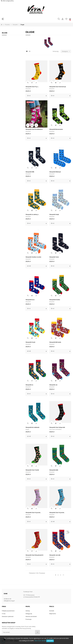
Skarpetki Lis (29, 385)
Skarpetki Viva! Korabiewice (34, 129)
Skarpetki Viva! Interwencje (58, 87)
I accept (50, 641)
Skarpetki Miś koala (55, 342)
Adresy (28, 611)
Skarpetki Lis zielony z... (32, 215)
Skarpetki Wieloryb (55, 172)
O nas (4, 614)
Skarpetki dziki (54, 470)
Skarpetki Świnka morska (33, 257)
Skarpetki (28, 89)
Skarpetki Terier (54, 257)
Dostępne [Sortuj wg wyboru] (67, 51)
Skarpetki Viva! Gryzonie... (33, 513)
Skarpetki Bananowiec (56, 129)
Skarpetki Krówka (55, 300)
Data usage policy (8, 1)
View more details (40, 641)
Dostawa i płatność (8, 617)
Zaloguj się (29, 614)
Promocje (28, 619)
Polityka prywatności (8, 611)
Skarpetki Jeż (53, 385)
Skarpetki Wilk (30, 172)
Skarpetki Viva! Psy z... (32, 87)
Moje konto (53, 614)
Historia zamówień (31, 617)
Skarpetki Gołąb (54, 215)
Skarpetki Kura (30, 300)
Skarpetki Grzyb (30, 342)
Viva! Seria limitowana (55, 429)
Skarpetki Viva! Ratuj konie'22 (34, 555)
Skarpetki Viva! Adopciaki (57, 427)
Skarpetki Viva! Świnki (32, 470)
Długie (5, 33)
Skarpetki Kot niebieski (32, 427)
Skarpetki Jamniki (55, 555)
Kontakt (52, 611)
